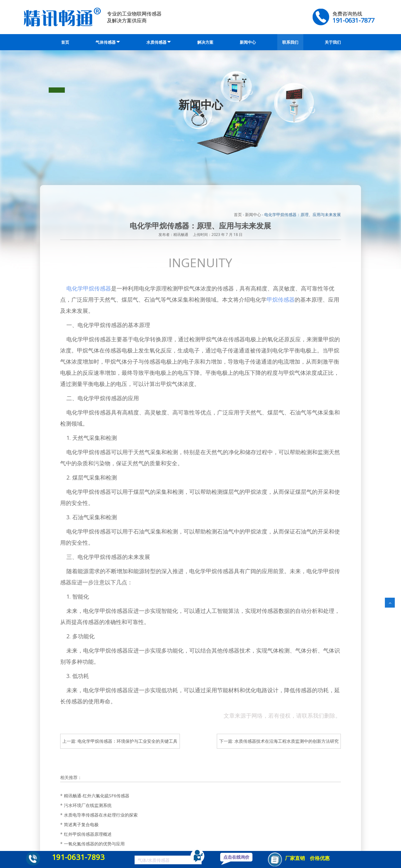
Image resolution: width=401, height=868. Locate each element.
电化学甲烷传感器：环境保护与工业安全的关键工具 (127, 741)
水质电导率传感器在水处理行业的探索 (101, 815)
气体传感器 (108, 42)
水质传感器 (159, 42)
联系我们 (290, 42)
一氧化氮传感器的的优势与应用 (94, 844)
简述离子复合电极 (81, 824)
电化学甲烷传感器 (89, 288)
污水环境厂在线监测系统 (88, 805)
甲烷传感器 (281, 299)
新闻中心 (248, 42)
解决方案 (205, 42)
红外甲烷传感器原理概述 (88, 834)
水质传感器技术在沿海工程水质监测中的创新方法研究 (287, 741)
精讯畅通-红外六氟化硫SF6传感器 (97, 796)
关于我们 (333, 42)
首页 (65, 42)
